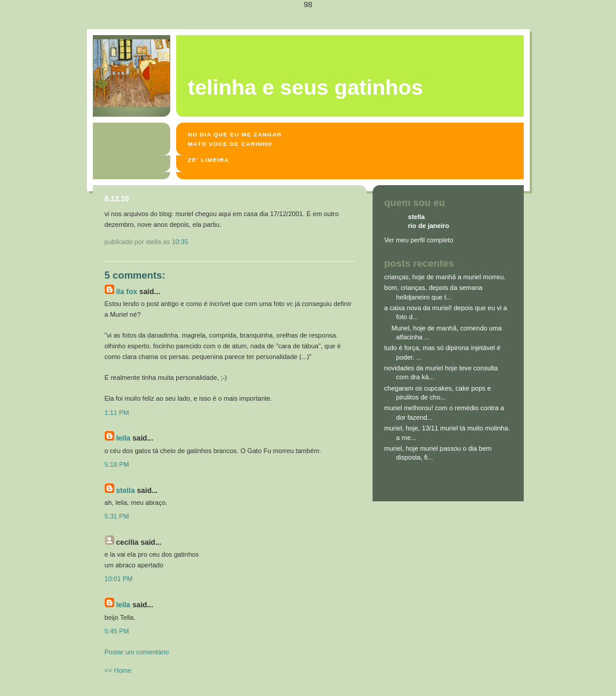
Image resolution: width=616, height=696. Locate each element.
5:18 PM (117, 464)
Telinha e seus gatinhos (306, 88)
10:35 (180, 242)
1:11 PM (117, 413)
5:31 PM (117, 516)
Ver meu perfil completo (419, 240)
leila (123, 438)
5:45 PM (117, 631)
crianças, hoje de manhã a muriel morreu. (445, 277)
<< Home (118, 670)
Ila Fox (127, 292)
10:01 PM (119, 579)
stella (126, 491)
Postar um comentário (137, 652)
